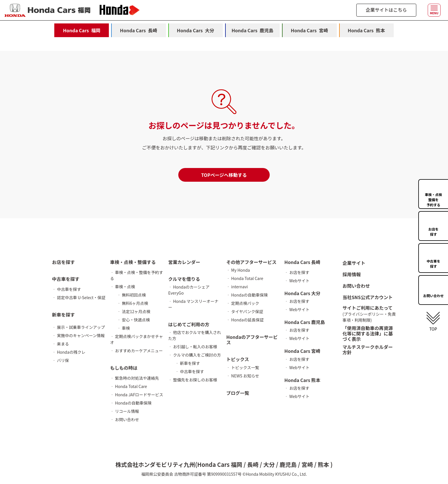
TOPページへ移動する (224, 175)
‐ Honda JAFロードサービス (137, 395)
